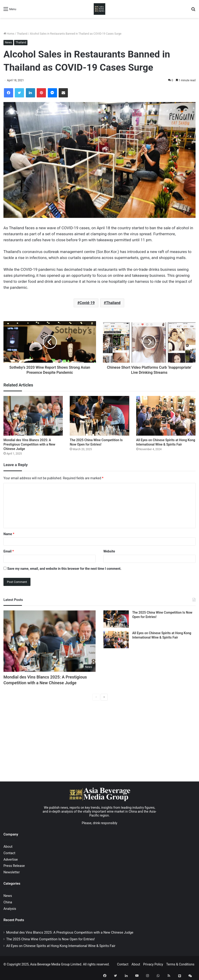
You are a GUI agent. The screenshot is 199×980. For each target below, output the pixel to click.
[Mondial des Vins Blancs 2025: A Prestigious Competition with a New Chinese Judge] (33, 416)
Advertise (11, 859)
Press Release (14, 866)
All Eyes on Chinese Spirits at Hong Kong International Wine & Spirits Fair (61, 946)
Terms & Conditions (180, 964)
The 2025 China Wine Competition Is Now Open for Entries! (51, 939)
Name (9, 534)
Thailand (22, 34)
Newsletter (12, 872)
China (8, 902)
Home (9, 34)
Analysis (10, 909)
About (8, 847)
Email (9, 551)
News (8, 42)
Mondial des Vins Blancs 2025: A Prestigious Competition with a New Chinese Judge (29, 444)
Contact (9, 853)
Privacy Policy (153, 964)
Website (109, 551)
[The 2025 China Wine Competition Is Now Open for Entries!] (99, 416)
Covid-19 (87, 303)
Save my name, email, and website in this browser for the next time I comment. (64, 569)
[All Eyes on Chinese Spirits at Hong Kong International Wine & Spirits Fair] (166, 416)
